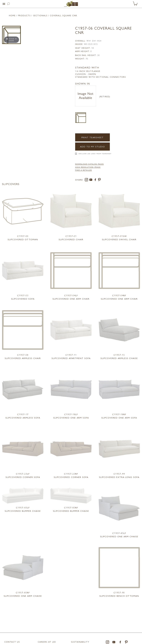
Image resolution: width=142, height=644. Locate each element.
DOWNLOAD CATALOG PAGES (89, 164)
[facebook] (96, 180)
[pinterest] (99, 180)
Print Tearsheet (92, 137)
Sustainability (80, 642)
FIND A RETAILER (83, 170)
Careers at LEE (47, 642)
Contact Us (12, 642)
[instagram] (87, 180)
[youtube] (91, 180)
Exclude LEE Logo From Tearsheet (95, 154)
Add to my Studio (92, 146)
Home (12, 15)
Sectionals (40, 15)
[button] (4, 4)
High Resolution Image (88, 167)
